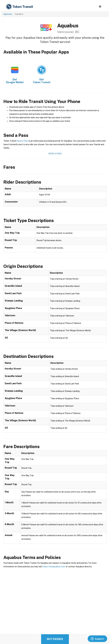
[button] (100, 7)
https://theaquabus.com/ (54, 567)
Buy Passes (55, 639)
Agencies (8, 14)
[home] (20, 7)
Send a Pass (23, 141)
